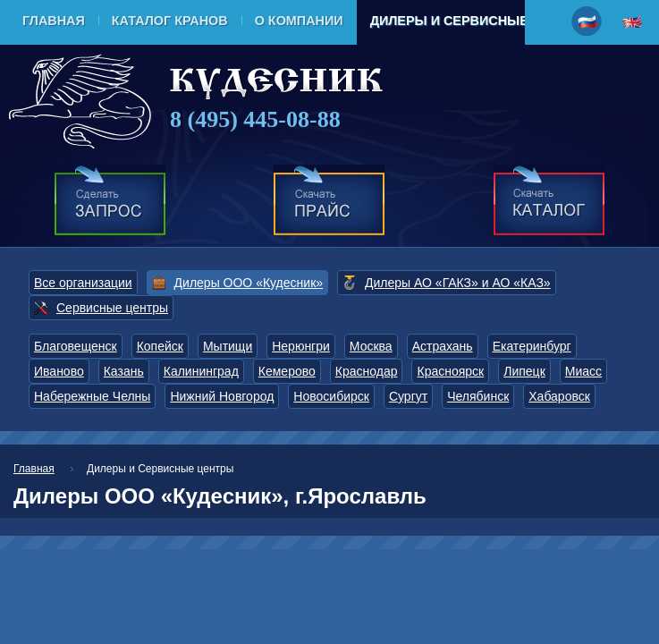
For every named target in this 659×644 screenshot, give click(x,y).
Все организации (83, 283)
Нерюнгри (301, 346)
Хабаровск (559, 396)
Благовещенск (76, 346)
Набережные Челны (92, 396)
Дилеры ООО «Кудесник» (249, 283)
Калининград (201, 371)
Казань (124, 371)
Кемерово (287, 371)
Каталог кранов (170, 21)
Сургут (408, 396)
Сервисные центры (112, 308)
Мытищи (228, 346)
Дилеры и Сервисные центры (479, 21)
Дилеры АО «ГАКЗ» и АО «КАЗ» (458, 283)
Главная (54, 21)
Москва (371, 346)
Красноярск (450, 371)
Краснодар (367, 371)
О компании (299, 21)
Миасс (583, 371)
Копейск (160, 346)
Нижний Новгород (222, 396)
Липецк (524, 371)
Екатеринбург (532, 346)
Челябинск (478, 396)
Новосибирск (331, 396)
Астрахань (443, 346)
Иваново (59, 371)
